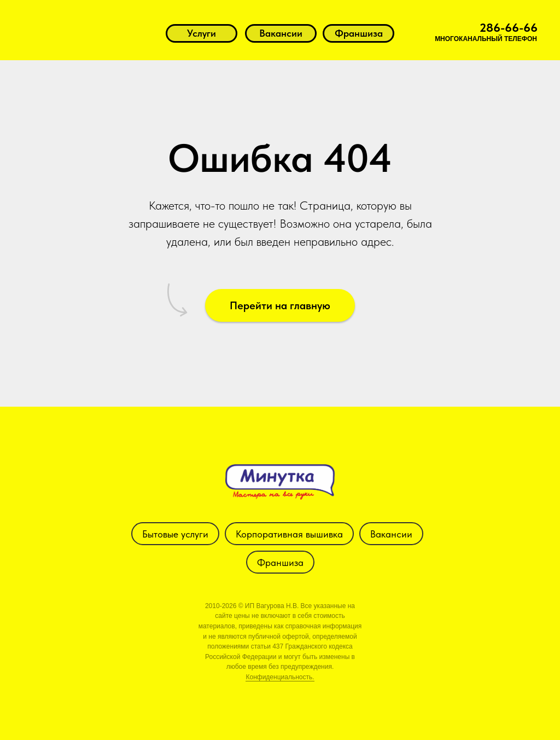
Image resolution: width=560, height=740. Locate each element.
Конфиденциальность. (280, 677)
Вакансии (391, 534)
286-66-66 (509, 27)
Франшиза (280, 562)
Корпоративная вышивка (289, 534)
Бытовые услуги (175, 534)
